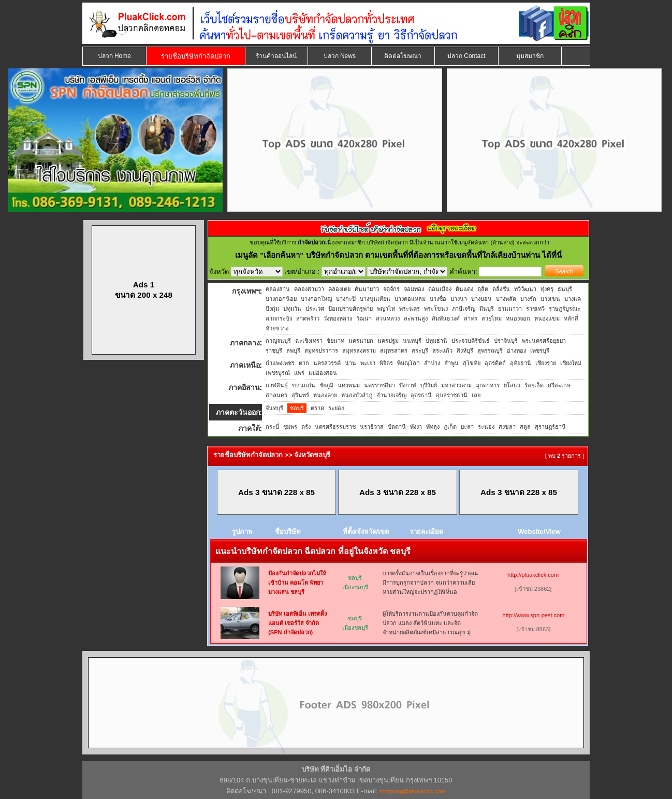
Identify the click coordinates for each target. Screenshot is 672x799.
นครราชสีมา (379, 385)
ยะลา (467, 427)
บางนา (459, 299)
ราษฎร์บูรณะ (565, 309)
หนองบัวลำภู (357, 395)
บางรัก (528, 299)
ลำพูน (451, 363)
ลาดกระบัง (279, 318)
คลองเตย (339, 289)
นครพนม (349, 385)
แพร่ (299, 373)
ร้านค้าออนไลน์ (276, 56)
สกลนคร (276, 395)
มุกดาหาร (488, 385)
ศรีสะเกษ (559, 385)
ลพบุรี (293, 351)
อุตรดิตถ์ (495, 363)
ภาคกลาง (245, 343)
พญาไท (386, 309)
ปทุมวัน (292, 309)
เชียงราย (546, 363)
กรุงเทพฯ (246, 291)
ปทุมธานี (436, 341)
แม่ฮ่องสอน (323, 373)
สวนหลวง (388, 318)
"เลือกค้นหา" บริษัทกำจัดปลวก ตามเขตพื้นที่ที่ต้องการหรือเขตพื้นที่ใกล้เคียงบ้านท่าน (401, 255)
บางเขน (550, 299)
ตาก (304, 363)
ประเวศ (315, 309)
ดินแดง (464, 289)
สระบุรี (420, 351)
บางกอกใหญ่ (316, 299)
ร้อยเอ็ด (534, 385)
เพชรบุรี (540, 351)
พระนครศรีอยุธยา (544, 341)
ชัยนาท (335, 341)
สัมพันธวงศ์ (446, 318)
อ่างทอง (516, 351)
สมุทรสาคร (394, 351)
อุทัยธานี (521, 363)
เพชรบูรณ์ (278, 373)
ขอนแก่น (304, 385)
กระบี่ (272, 427)
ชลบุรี (297, 408)
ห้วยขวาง (277, 328)
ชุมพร (290, 427)
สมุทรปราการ (321, 351)
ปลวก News (340, 56)
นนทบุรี (412, 341)
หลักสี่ (571, 318)
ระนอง (486, 427)
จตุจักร (391, 289)
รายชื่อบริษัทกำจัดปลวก (196, 56)
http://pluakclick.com (533, 575)
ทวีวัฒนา (525, 289)
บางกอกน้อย (281, 299)
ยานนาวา (510, 309)
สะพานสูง (416, 318)
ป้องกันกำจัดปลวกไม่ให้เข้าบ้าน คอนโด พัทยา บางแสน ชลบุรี (297, 583)
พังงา (416, 427)
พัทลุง (433, 427)
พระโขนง (436, 309)
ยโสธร (512, 385)
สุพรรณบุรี (490, 351)
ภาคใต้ (249, 428)
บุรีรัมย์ (429, 385)
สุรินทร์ (300, 395)
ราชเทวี (535, 309)
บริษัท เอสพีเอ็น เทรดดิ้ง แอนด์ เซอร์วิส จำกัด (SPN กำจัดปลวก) (297, 623)
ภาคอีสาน (244, 387)
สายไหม (492, 318)
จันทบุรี (274, 408)
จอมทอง (414, 289)
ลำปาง (432, 363)
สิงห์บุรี (465, 351)
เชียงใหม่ (571, 363)
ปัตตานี (397, 427)
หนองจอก (518, 318)
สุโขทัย (472, 363)
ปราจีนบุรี (506, 341)
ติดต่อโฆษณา (403, 56)
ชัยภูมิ (326, 385)
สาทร (471, 318)
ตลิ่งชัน (501, 289)
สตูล (525, 427)
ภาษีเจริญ (464, 309)
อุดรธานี (421, 395)
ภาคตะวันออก (238, 412)
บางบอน (481, 299)
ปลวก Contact (466, 56)
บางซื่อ (438, 299)
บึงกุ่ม (272, 309)
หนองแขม (547, 318)
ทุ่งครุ (547, 289)
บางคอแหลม (410, 299)
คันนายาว (367, 289)
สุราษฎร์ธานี (550, 427)
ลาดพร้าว (308, 318)
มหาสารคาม (456, 385)
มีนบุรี (487, 309)
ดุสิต (483, 289)
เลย (476, 395)
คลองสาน (278, 289)
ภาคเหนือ (245, 365)
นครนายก (361, 341)
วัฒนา (364, 318)
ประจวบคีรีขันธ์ (471, 341)
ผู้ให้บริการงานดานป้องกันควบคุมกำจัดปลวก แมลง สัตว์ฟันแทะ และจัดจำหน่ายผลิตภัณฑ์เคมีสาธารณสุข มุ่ (430, 623)
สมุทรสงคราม (359, 351)
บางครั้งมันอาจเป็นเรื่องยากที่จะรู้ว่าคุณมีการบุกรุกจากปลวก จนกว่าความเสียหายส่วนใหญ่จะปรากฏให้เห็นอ (430, 583)
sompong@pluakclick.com (413, 791)
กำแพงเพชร (280, 363)
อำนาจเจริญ (391, 395)
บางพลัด (506, 299)
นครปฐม (388, 341)
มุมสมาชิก (530, 56)
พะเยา (368, 363)
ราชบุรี (274, 351)
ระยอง (336, 408)
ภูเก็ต (450, 427)
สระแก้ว (442, 351)
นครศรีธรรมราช (335, 427)
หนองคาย (325, 395)
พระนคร (410, 309)
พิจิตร (386, 363)
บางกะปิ (346, 299)
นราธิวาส (372, 427)
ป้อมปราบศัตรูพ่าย (350, 309)
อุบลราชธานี (452, 395)
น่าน (350, 363)
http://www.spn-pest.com (534, 615)
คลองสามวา (309, 289)
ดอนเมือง (440, 289)
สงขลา (507, 427)
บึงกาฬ (408, 385)
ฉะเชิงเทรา (309, 341)
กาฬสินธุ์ (277, 385)
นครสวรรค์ (327, 363)
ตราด (317, 408)
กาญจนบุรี (278, 341)
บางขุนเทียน (375, 299)
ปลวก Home (114, 56)
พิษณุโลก (408, 363)
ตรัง (306, 427)
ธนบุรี (565, 289)
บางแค (573, 299)
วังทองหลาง (338, 318)
